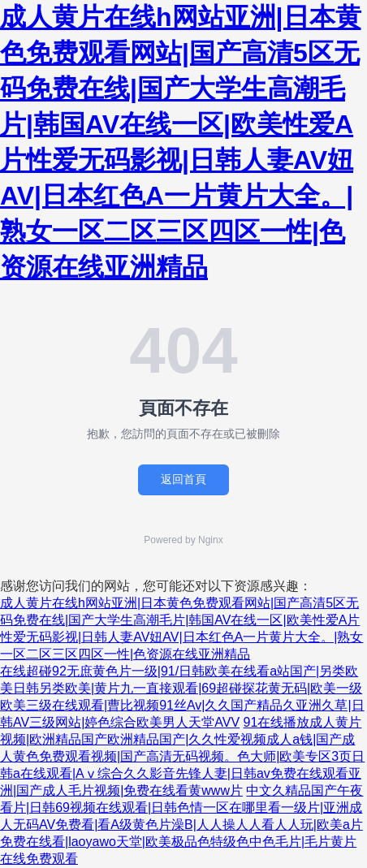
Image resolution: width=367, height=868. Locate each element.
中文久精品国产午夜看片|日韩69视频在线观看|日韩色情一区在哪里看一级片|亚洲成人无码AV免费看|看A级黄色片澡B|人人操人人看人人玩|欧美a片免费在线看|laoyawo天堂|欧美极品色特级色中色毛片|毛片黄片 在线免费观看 (181, 825)
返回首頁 (183, 479)
